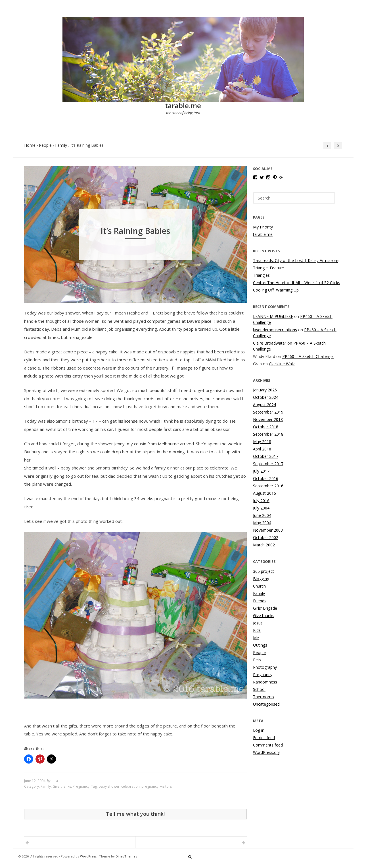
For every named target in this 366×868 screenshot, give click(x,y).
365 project (263, 571)
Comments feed (268, 745)
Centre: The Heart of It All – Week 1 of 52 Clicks (297, 283)
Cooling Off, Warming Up (276, 290)
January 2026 (265, 390)
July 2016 (261, 501)
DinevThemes (126, 856)
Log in (259, 730)
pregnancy (150, 786)
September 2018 (268, 434)
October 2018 (266, 427)
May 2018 (262, 442)
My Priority (263, 227)
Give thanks (62, 786)
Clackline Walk (282, 364)
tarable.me (183, 105)
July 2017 (261, 471)
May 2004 (262, 523)
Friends (260, 601)
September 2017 (268, 464)
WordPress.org (267, 752)
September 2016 (268, 486)
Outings (260, 645)
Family (61, 145)
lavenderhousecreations (275, 330)
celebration (130, 786)
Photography (265, 667)
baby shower (109, 786)
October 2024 (266, 397)
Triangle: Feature (268, 268)
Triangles (261, 275)
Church (259, 586)
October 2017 (266, 456)
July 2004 (261, 508)
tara (55, 781)
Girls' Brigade (265, 608)
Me (256, 638)
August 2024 (264, 405)
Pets (257, 660)
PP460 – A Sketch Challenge (308, 356)
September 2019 (268, 412)
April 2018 (262, 449)
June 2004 (262, 515)
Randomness (265, 682)
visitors (166, 786)
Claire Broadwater (270, 343)
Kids (257, 630)
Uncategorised (266, 704)
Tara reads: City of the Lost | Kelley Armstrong (296, 260)
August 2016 (264, 493)
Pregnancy (81, 786)
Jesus (258, 623)
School (259, 689)
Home (30, 145)
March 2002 (264, 545)
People (45, 145)
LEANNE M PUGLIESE (273, 316)
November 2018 (268, 419)
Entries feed (264, 738)
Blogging (261, 579)
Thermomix (264, 697)
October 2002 (266, 537)
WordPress (88, 856)
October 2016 (266, 478)
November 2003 (268, 530)
